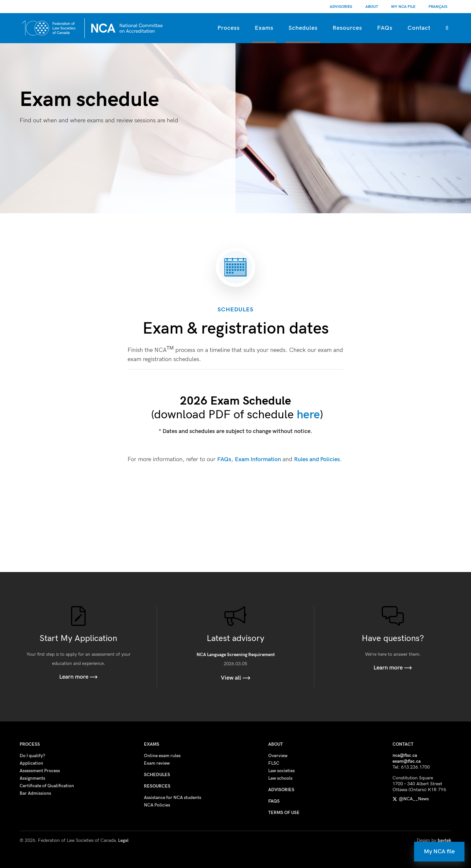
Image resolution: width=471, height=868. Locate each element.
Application (31, 763)
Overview (278, 756)
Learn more (78, 677)
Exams (264, 28)
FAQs (385, 28)
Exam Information (258, 459)
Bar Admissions (35, 793)
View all (236, 678)
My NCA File (403, 7)
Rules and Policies (317, 459)
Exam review (157, 763)
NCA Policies (157, 805)
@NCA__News (411, 799)
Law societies (281, 771)
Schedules (303, 28)
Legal (123, 840)
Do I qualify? (32, 756)
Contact (419, 28)
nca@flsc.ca (405, 755)
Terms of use (284, 813)
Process (229, 28)
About (372, 7)
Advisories (341, 7)
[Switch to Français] (438, 7)
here (308, 415)
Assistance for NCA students (173, 798)
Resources (347, 28)
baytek (445, 840)
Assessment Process (40, 771)
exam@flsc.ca (407, 761)
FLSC (274, 763)
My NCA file (439, 851)
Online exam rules (162, 756)
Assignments (32, 778)
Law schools (280, 778)
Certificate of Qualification (47, 786)
